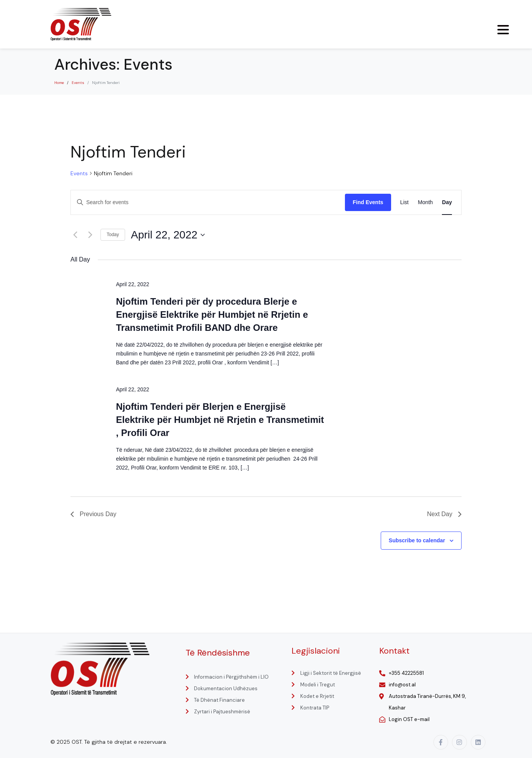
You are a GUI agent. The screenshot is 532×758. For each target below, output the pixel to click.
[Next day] (90, 235)
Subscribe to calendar (417, 540)
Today (113, 235)
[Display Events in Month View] (425, 202)
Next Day (444, 514)
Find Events (368, 202)
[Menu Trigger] (503, 30)
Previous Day (93, 514)
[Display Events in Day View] (447, 202)
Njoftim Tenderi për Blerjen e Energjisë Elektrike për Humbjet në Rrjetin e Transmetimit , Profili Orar (220, 420)
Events (79, 173)
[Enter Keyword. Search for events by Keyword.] (208, 202)
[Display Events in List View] (405, 202)
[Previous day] (75, 235)
